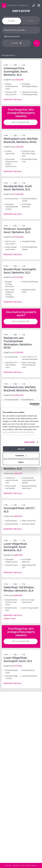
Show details (30, 442)
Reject (21, 462)
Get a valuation (21, 122)
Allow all (21, 449)
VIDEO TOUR (10, 619)
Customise (21, 455)
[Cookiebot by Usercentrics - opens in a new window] (30, 404)
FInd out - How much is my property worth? (21, 865)
